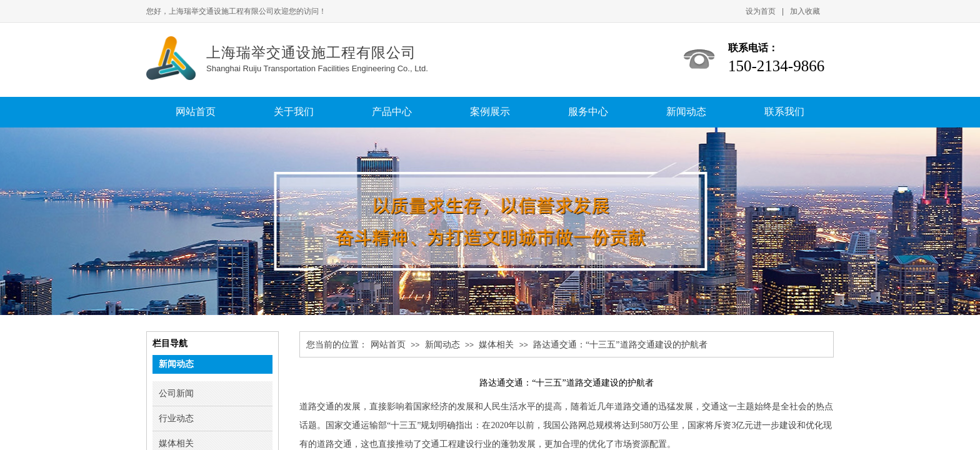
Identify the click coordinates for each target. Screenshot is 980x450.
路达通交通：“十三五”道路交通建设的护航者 (620, 345)
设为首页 (761, 11)
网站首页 (388, 345)
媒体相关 (496, 345)
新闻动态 (442, 345)
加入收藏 (805, 11)
